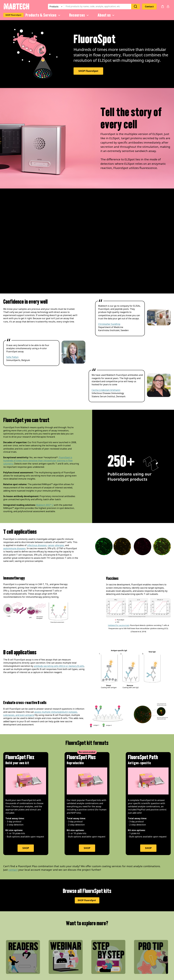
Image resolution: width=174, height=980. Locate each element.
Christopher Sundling (109, 324)
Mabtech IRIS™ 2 (45, 505)
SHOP (26, 848)
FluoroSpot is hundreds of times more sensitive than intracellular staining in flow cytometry (38, 461)
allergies (60, 545)
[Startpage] (16, 9)
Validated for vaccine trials (119, 625)
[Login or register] (168, 7)
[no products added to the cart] (163, 7)
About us (107, 15)
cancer (51, 545)
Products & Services (43, 15)
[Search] (136, 6)
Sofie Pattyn (12, 357)
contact (13, 870)
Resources (79, 15)
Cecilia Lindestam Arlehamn (106, 390)
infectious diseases (37, 545)
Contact (149, 7)
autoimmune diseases (14, 548)
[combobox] (98, 7)
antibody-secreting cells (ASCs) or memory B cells (59, 666)
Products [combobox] (54, 7)
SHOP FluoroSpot (13, 15)
